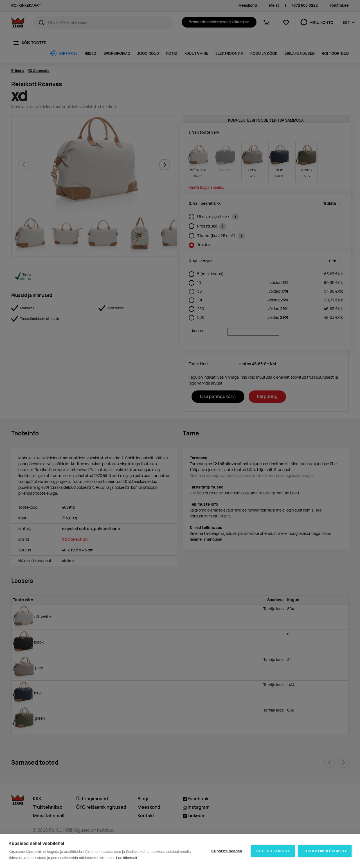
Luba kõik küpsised (325, 851)
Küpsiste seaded (227, 851)
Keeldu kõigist (273, 851)
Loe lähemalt (127, 858)
